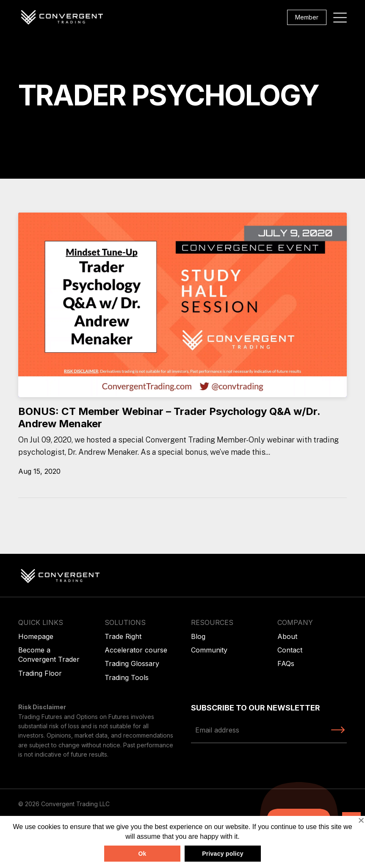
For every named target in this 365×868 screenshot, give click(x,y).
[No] (361, 820)
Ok (142, 854)
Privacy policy (223, 854)
